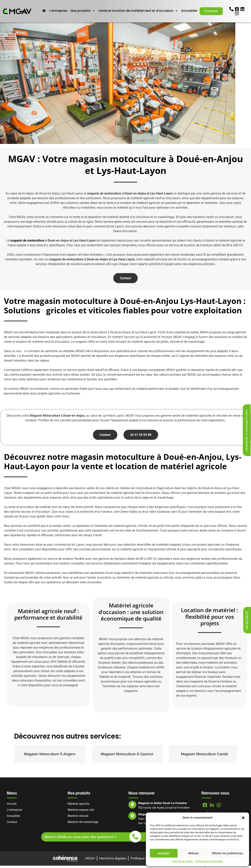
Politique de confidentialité (209, 861)
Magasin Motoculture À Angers (50, 756)
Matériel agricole (79, 806)
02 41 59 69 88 (141, 437)
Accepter (164, 853)
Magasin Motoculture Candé (205, 756)
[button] (243, 818)
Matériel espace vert (81, 812)
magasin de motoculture (27, 243)
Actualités (212, 8)
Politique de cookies (183, 861)
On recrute (247, 620)
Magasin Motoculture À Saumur (127, 756)
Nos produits (104, 8)
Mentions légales (113, 861)
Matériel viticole (78, 818)
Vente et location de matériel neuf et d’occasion (160, 8)
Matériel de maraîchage (83, 824)
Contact (211, 16)
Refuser (194, 853)
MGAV (90, 861)
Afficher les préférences (227, 853)
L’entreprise (79, 8)
